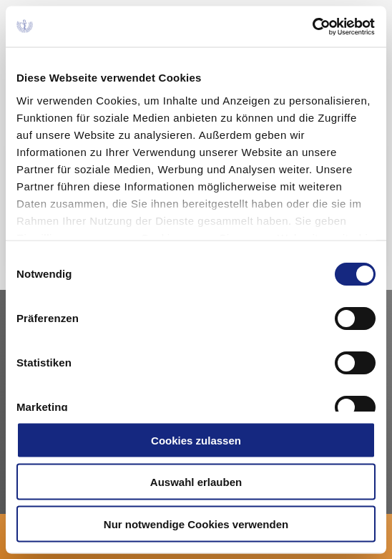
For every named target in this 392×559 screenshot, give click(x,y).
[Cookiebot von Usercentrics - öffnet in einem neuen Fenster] (313, 26)
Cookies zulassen (196, 440)
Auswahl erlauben (196, 482)
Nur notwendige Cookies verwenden (196, 524)
